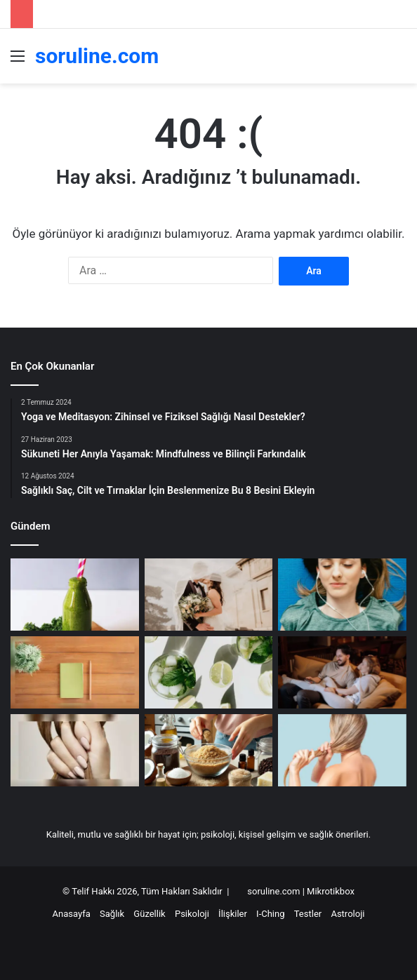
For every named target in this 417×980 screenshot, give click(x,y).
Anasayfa (72, 914)
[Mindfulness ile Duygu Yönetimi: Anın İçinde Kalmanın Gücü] (342, 595)
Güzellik (149, 914)
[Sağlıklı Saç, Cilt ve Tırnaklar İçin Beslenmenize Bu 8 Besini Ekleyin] (75, 750)
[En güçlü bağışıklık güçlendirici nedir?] (209, 672)
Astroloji (347, 914)
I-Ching (270, 914)
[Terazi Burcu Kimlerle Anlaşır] (209, 595)
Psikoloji (192, 914)
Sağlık (112, 914)
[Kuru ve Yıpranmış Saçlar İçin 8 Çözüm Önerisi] (342, 750)
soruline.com (274, 891)
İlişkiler (233, 914)
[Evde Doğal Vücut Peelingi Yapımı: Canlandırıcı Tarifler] (209, 750)
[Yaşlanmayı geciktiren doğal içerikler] (75, 595)
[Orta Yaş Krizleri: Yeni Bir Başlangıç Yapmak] (75, 672)
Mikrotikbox (331, 891)
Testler (308, 914)
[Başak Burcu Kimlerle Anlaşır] (342, 672)
